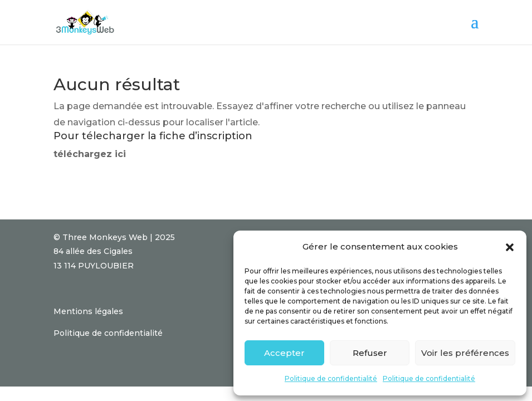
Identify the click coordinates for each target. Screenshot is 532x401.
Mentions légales (88, 311)
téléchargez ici (90, 154)
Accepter (284, 353)
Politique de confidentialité (331, 378)
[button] (510, 247)
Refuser (370, 353)
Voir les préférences (465, 353)
